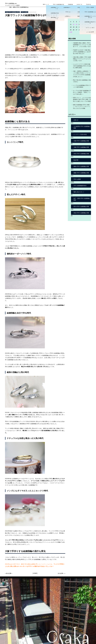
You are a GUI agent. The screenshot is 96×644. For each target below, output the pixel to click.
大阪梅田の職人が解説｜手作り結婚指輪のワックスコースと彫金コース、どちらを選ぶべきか (82, 45)
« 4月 (71, 32)
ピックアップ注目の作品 (80, 134)
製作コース (46, 4)
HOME (35, 573)
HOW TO (80, 4)
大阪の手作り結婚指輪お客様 (12, 12)
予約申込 (89, 4)
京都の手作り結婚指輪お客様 (81, 141)
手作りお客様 (24, 12)
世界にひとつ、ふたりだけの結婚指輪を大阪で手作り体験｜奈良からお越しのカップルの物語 (82, 99)
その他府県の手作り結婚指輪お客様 (82, 127)
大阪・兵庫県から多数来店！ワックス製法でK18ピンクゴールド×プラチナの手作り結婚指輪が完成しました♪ (82, 74)
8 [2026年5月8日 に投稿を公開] (82, 22)
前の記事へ (9, 573)
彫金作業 (76, 160)
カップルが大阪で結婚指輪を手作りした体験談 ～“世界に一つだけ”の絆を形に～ (82, 92)
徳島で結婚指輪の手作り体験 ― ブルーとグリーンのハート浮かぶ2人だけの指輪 (81, 107)
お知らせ (76, 120)
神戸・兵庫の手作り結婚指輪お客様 (82, 199)
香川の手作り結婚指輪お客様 (81, 206)
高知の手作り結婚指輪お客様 (81, 213)
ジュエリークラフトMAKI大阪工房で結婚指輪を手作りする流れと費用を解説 (82, 66)
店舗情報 (70, 4)
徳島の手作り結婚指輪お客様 (81, 166)
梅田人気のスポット (79, 192)
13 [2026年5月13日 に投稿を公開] (76, 24)
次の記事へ (61, 573)
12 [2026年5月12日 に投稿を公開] (74, 24)
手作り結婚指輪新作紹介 (80, 186)
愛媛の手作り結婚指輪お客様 (81, 173)
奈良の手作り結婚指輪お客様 (81, 154)
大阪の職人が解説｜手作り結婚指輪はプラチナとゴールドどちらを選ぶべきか (82, 59)
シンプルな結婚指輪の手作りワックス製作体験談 (82, 86)
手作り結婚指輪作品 (59, 4)
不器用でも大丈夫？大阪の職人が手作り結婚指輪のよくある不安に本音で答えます (82, 52)
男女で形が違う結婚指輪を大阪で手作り (82, 81)
